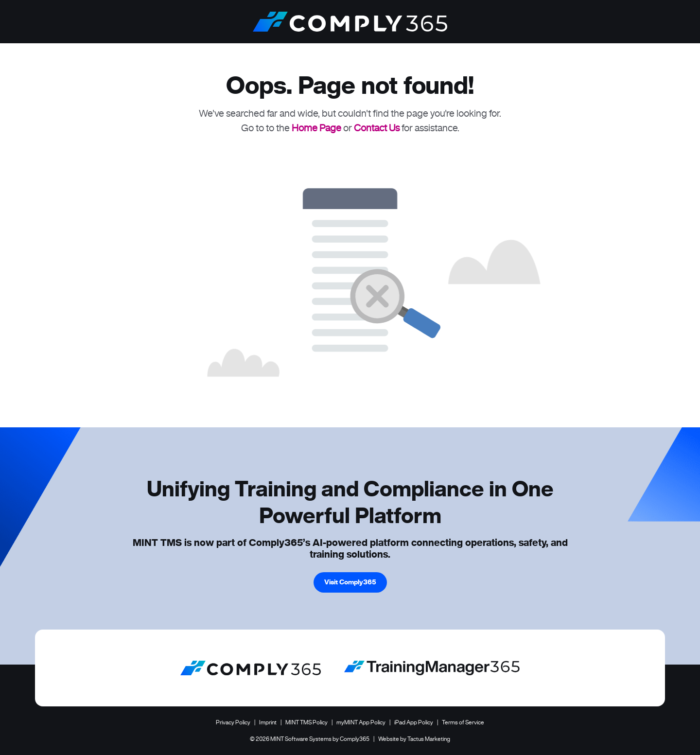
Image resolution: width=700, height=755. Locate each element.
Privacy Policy (233, 722)
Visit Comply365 (350, 582)
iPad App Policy (414, 722)
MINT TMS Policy (306, 722)
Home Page (316, 128)
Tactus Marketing (429, 739)
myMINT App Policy (361, 722)
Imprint (268, 722)
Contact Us (377, 128)
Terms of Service (463, 722)
